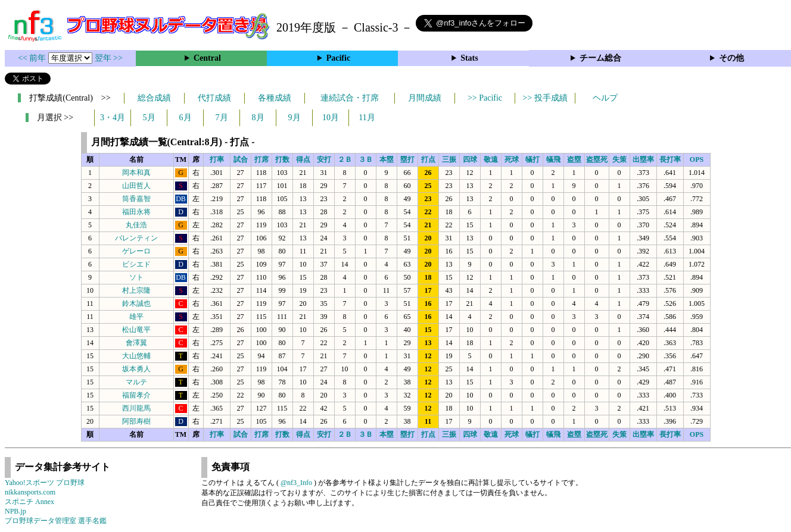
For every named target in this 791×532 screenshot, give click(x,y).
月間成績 (425, 98)
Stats (469, 58)
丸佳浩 (136, 225)
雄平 (136, 317)
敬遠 (491, 159)
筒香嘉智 (136, 199)
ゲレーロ (136, 251)
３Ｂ (366, 159)
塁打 (407, 159)
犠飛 (553, 159)
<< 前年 (33, 58)
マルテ (136, 382)
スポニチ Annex (29, 502)
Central (207, 58)
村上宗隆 (136, 290)
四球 (470, 159)
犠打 (532, 159)
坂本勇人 (136, 369)
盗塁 (574, 159)
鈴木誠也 (136, 303)
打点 (428, 159)
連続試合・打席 (350, 98)
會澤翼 (136, 343)
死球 (512, 159)
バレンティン (136, 238)
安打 (324, 159)
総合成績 (154, 98)
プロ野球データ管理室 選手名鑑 (56, 521)
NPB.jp (15, 511)
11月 (367, 118)
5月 (149, 118)
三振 (449, 159)
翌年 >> (109, 58)
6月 (186, 118)
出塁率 (643, 159)
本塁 (387, 159)
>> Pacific (485, 98)
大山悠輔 (136, 356)
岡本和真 (136, 173)
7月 (222, 118)
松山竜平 (136, 330)
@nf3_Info (296, 483)
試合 (241, 159)
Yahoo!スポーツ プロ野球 (45, 483)
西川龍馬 (136, 408)
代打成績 (214, 98)
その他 (731, 58)
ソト (136, 277)
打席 (261, 159)
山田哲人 (136, 186)
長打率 (670, 159)
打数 (282, 159)
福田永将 (136, 212)
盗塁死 (597, 159)
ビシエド (136, 264)
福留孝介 (136, 395)
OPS (697, 159)
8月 (258, 118)
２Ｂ (345, 159)
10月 (331, 118)
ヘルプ (605, 98)
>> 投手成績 (545, 98)
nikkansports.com (30, 492)
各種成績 (275, 98)
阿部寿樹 (136, 421)
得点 (303, 159)
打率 (217, 159)
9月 (295, 118)
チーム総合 (600, 58)
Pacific (338, 58)
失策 (619, 159)
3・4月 (113, 118)
